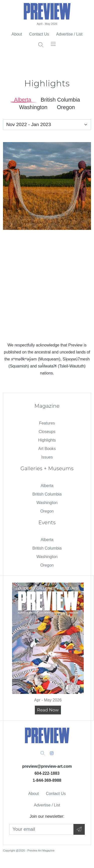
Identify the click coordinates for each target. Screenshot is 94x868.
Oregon (47, 511)
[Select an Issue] (47, 125)
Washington (47, 503)
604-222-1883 (47, 773)
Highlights (47, 440)
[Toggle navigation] (53, 44)
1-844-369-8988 (47, 780)
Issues (47, 457)
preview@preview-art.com (47, 766)
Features (47, 423)
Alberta (47, 486)
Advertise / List (69, 34)
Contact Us (39, 34)
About (17, 34)
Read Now (48, 710)
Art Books (47, 449)
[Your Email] (41, 829)
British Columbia (47, 494)
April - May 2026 (47, 24)
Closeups (47, 432)
